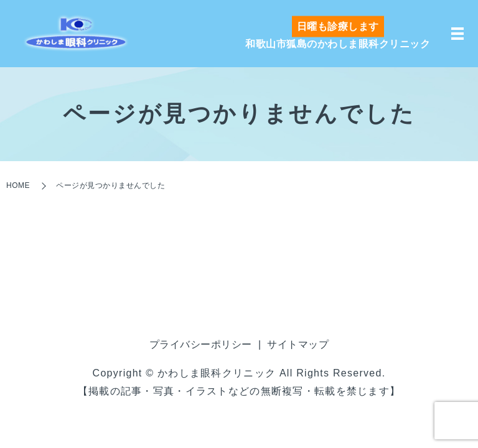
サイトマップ (298, 344)
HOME (18, 185)
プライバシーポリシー (201, 344)
